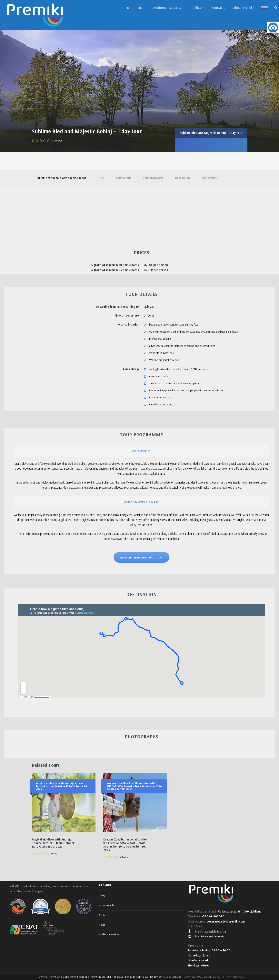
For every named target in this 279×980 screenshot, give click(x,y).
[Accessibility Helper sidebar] (273, 27)
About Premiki (243, 8)
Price (101, 178)
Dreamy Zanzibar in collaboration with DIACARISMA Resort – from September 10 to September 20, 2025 (125, 845)
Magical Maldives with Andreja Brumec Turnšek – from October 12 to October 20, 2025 (53, 843)
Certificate (196, 8)
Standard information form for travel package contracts (113, 977)
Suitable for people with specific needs (61, 178)
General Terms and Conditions (57, 977)
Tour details (124, 178)
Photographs (210, 178)
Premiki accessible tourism (207, 931)
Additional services (167, 8)
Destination (182, 178)
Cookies (176, 977)
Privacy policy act (160, 977)
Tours (141, 8)
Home (125, 8)
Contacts (219, 8)
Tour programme (153, 178)
